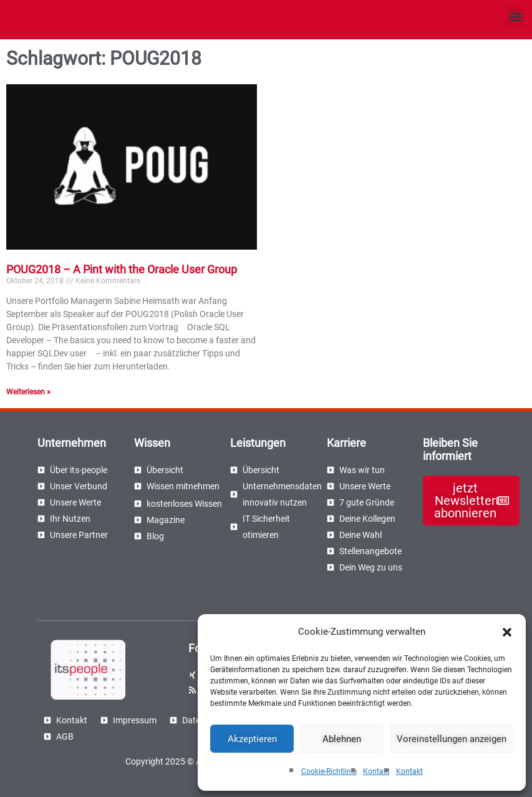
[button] (507, 632)
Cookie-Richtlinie (329, 771)
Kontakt (376, 771)
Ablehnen (342, 739)
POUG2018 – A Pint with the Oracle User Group (122, 269)
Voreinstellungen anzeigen (452, 739)
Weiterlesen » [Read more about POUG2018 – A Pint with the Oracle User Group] (28, 392)
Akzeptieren (252, 739)
